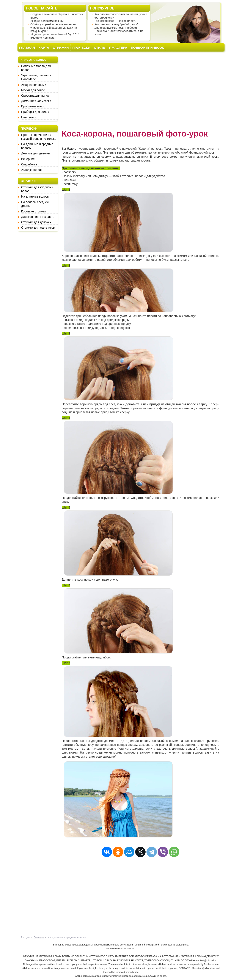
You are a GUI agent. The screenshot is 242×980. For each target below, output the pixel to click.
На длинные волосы (35, 196)
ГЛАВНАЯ (27, 48)
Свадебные (29, 164)
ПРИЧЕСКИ (81, 48)
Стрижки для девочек (36, 222)
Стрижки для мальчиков (38, 228)
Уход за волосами (34, 85)
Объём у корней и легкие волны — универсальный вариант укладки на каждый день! (54, 28)
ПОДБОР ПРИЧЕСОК (147, 48)
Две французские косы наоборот (116, 28)
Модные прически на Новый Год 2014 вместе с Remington (55, 36)
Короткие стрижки (34, 211)
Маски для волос (33, 90)
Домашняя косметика (36, 101)
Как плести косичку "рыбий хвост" (116, 24)
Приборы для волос (35, 112)
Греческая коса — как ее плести (115, 21)
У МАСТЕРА (118, 48)
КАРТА (44, 48)
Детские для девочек (36, 153)
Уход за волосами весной (47, 21)
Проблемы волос (33, 106)
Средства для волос (35, 96)
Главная (39, 938)
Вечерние (28, 159)
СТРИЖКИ (61, 48)
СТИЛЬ (99, 48)
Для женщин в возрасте (38, 217)
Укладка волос (31, 170)
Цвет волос (29, 117)
